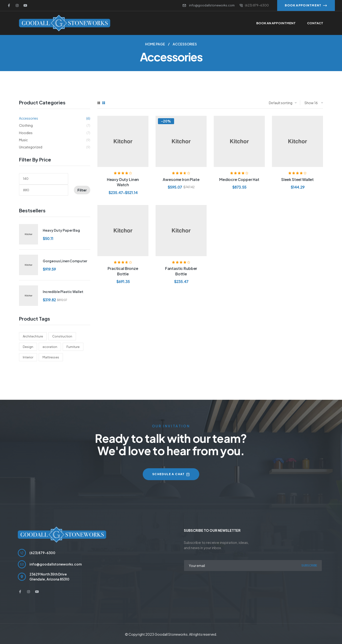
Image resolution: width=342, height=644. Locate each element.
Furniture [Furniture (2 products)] (73, 347)
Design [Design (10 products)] (28, 347)
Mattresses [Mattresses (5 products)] (51, 357)
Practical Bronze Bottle (123, 271)
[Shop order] (283, 103)
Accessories (28, 118)
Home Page (155, 44)
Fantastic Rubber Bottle (181, 271)
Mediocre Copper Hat (239, 179)
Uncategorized (31, 147)
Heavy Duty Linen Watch (123, 182)
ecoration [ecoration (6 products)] (50, 347)
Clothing (26, 125)
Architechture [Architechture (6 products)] (33, 336)
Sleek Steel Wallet (297, 179)
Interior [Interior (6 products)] (28, 357)
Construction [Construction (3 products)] (62, 336)
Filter (82, 190)
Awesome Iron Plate (181, 179)
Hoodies (26, 133)
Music (23, 140)
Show (309, 103)
